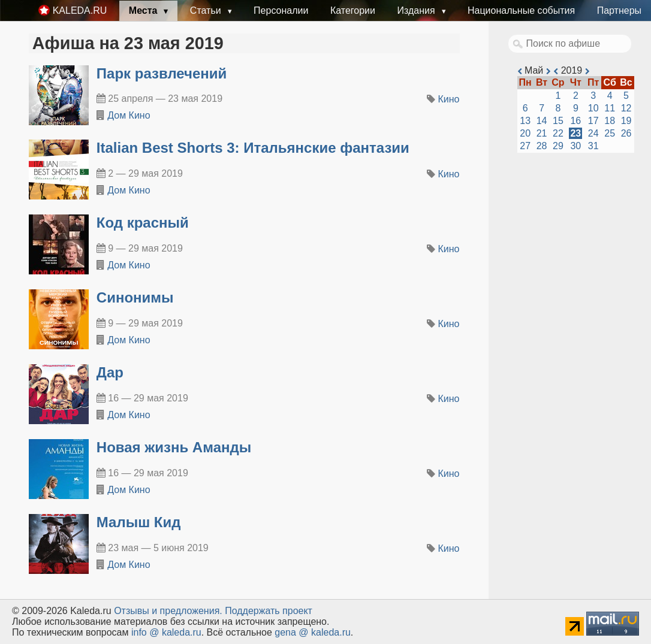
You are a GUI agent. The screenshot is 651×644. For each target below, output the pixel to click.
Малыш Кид (139, 522)
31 (593, 146)
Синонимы (135, 297)
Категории (353, 10)
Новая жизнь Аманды (174, 447)
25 (610, 133)
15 (558, 121)
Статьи (207, 10)
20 (525, 133)
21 (542, 133)
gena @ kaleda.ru (313, 632)
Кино (449, 99)
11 (610, 108)
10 (593, 108)
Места (144, 10)
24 (593, 133)
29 (558, 146)
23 (575, 133)
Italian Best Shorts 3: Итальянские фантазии (253, 148)
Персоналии (281, 10)
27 (525, 146)
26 (626, 133)
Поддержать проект (269, 611)
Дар (110, 372)
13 (525, 121)
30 (575, 146)
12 (626, 108)
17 (593, 121)
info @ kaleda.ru (166, 632)
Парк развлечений (162, 73)
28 (542, 146)
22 (558, 133)
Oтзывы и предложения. (168, 611)
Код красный (143, 223)
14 (542, 121)
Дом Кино (129, 115)
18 (610, 121)
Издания (417, 10)
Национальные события (521, 10)
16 (575, 121)
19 (626, 121)
